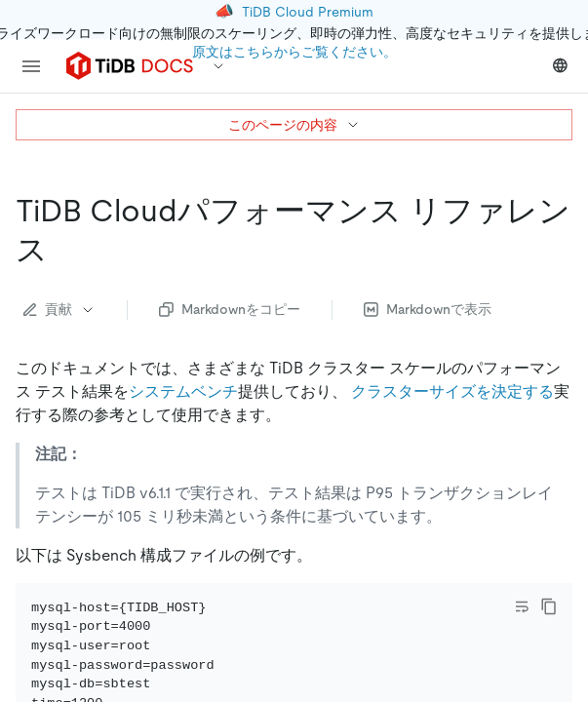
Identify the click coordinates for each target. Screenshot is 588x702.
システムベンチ (183, 391)
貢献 (59, 309)
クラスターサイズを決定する (452, 391)
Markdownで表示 (428, 309)
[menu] (31, 66)
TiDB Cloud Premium (308, 12)
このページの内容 (294, 125)
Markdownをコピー (230, 309)
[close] (550, 570)
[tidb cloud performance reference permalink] (63, 250)
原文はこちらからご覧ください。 (294, 52)
